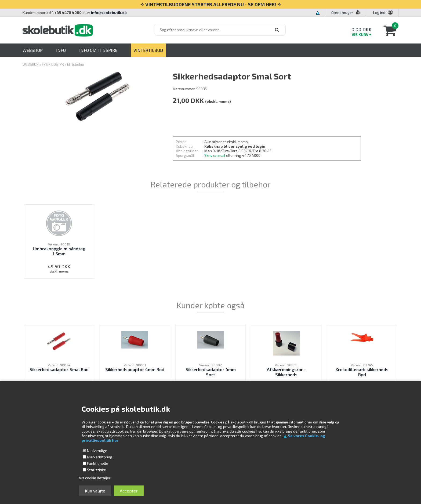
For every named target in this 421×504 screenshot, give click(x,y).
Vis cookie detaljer (95, 478)
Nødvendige (97, 450)
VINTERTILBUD (148, 50)
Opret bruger (346, 12)
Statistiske (97, 470)
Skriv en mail (215, 155)
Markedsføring (100, 457)
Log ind (379, 12)
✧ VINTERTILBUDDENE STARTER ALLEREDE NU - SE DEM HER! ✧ (211, 4)
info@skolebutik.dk (109, 12)
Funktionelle (98, 463)
